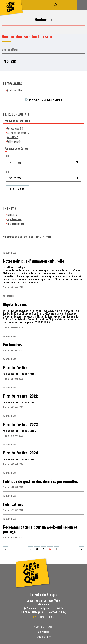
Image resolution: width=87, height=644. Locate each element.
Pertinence (12, 215)
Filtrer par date (18, 189)
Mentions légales (44, 627)
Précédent (6, 549)
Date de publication (15, 224)
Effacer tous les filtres (45, 100)
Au (8, 172)
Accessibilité (44, 632)
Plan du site (44, 637)
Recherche (10, 62)
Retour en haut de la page (80, 564)
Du (8, 156)
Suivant (81, 549)
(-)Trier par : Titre (15, 90)
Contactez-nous (45, 617)
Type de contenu (14, 219)
